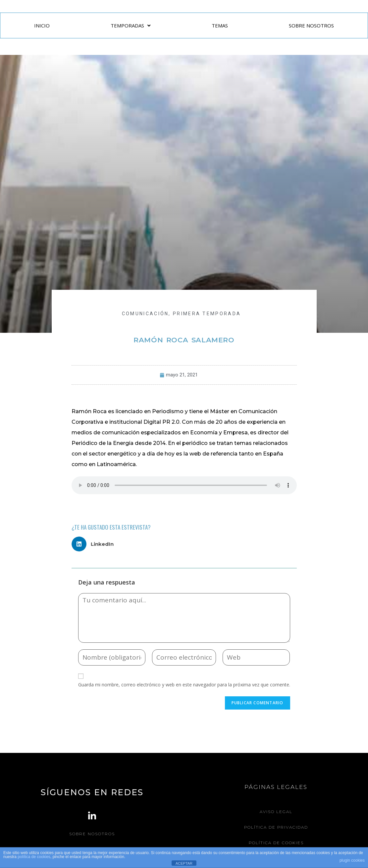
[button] (95, 544)
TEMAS (220, 25)
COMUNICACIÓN (145, 314)
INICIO (42, 25)
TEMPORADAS (131, 26)
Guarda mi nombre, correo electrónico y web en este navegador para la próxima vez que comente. (184, 685)
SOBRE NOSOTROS (311, 25)
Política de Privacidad (276, 827)
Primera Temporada (207, 314)
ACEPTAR (184, 863)
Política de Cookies (276, 843)
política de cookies (34, 857)
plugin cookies (352, 860)
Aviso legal (276, 812)
